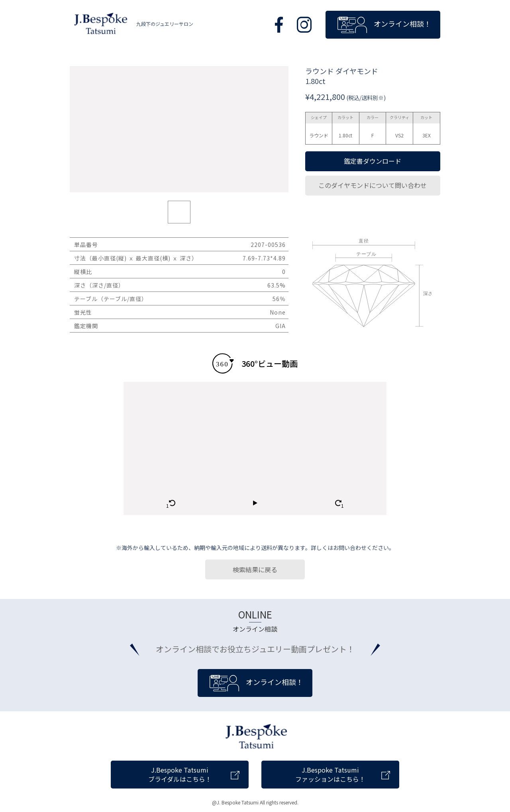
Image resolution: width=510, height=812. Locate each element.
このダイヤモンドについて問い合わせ (373, 185)
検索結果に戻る (255, 569)
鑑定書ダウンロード (373, 161)
